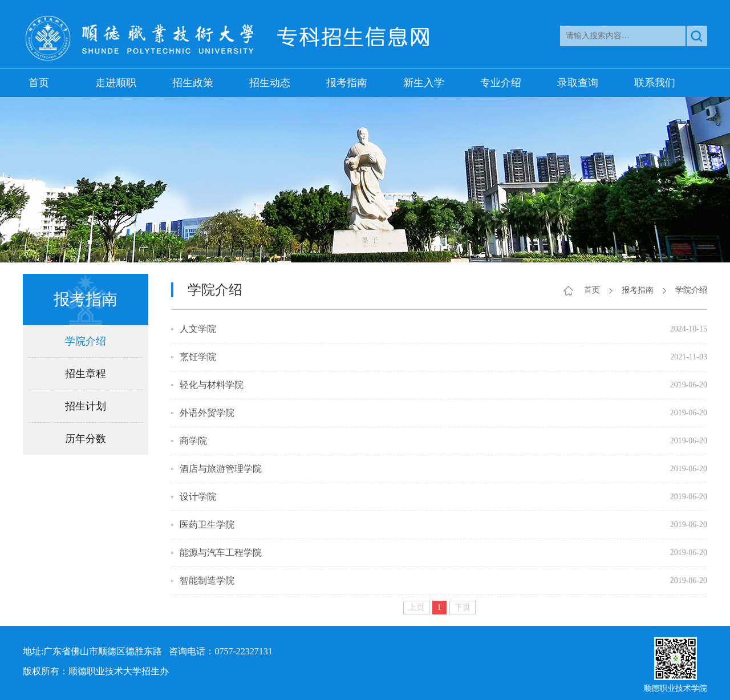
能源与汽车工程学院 (221, 553)
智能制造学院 (207, 580)
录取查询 (578, 83)
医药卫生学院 (207, 525)
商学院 (193, 441)
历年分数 (86, 439)
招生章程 (86, 374)
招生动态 (270, 83)
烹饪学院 (198, 357)
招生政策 (193, 83)
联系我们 (655, 83)
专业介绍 (501, 83)
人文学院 (198, 329)
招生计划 (86, 406)
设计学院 (198, 497)
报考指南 (347, 83)
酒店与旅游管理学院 (221, 469)
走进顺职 (116, 83)
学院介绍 (86, 341)
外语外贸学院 (207, 413)
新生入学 (424, 83)
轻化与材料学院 (212, 385)
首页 (39, 83)
